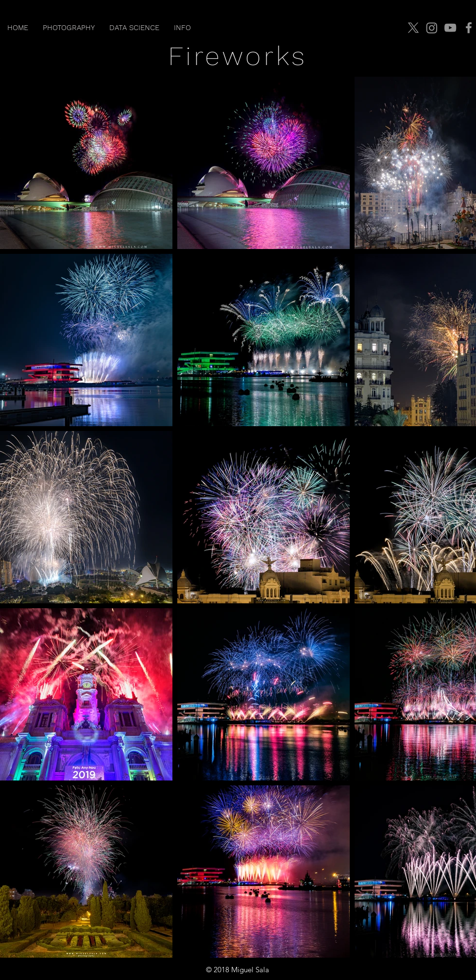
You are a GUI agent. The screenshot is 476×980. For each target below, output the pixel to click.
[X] (413, 28)
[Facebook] (469, 28)
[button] (69, 28)
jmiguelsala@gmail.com (430, 970)
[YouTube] (450, 28)
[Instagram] (432, 28)
